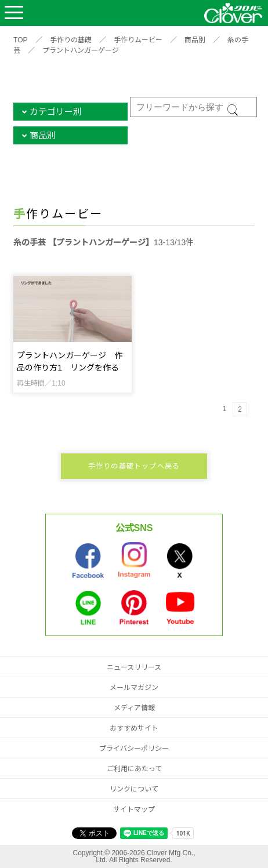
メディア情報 (134, 708)
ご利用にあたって (134, 769)
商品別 (195, 40)
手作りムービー (138, 40)
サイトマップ (134, 809)
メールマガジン (134, 688)
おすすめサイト (134, 728)
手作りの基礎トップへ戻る (134, 466)
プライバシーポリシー (134, 749)
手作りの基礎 (71, 40)
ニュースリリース (134, 667)
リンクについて (134, 789)
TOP (20, 40)
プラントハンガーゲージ (81, 50)
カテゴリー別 (56, 112)
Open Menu (14, 13)
